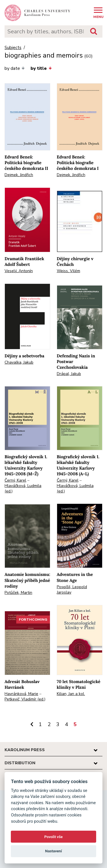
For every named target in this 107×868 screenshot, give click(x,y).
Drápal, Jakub (69, 374)
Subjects (13, 48)
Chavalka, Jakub (19, 362)
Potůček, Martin (18, 593)
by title (41, 68)
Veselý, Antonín (19, 271)
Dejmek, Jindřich (19, 175)
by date (15, 68)
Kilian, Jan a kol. (71, 694)
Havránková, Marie (21, 694)
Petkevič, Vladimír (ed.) (25, 699)
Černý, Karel (15, 480)
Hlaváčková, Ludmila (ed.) (23, 488)
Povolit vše (53, 837)
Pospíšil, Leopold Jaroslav (72, 590)
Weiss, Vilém (68, 271)
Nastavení (53, 851)
